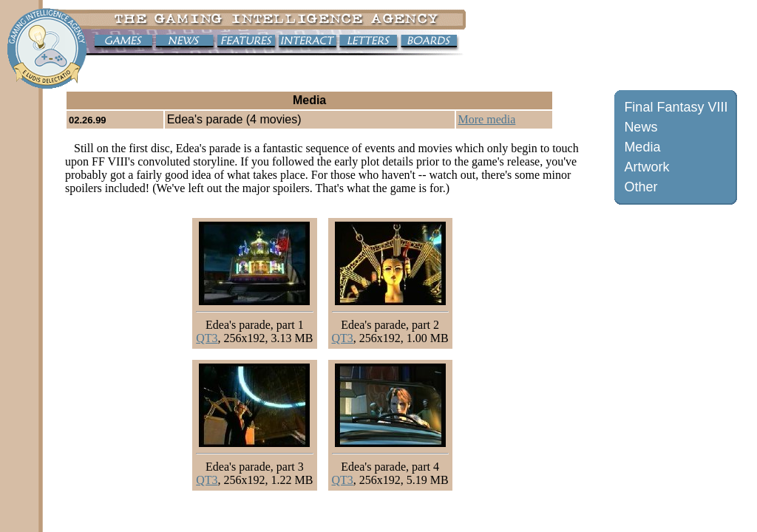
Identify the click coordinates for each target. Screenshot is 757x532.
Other (641, 187)
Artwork (646, 167)
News (641, 127)
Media (642, 147)
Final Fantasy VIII (676, 107)
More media (487, 119)
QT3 (207, 338)
